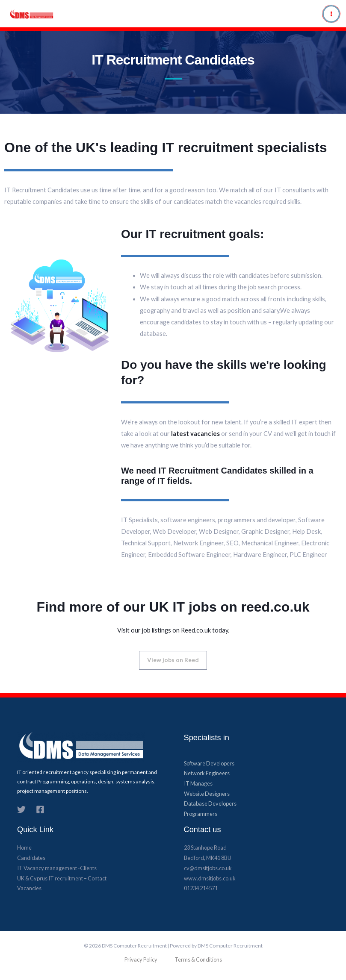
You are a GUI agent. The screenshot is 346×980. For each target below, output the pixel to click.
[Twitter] (21, 810)
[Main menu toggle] (331, 13)
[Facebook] (40, 810)
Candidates (31, 859)
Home (24, 848)
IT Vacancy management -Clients (57, 869)
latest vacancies (195, 434)
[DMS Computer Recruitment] (18, 13)
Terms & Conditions (198, 960)
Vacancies (29, 889)
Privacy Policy (141, 960)
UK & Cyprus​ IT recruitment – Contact (62, 879)
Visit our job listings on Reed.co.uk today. (173, 630)
